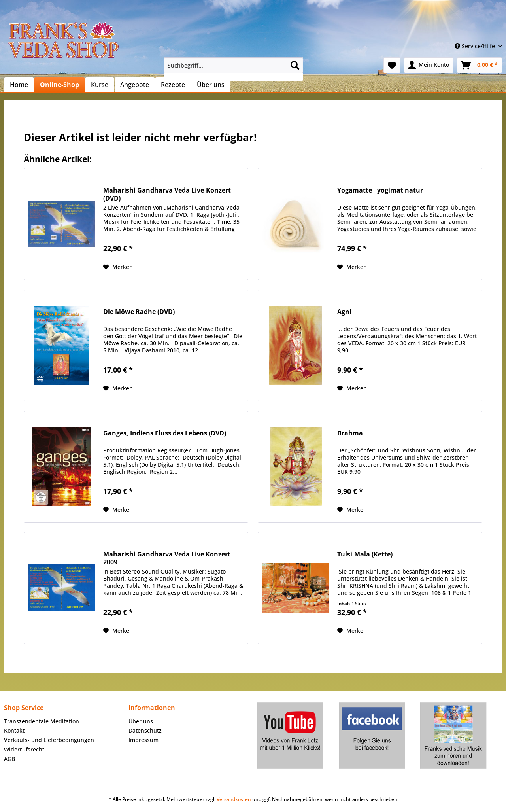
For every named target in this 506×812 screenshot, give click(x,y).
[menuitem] (233, 69)
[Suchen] (295, 65)
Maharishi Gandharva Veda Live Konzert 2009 (167, 558)
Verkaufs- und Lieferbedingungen (49, 740)
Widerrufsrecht (24, 749)
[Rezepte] (173, 85)
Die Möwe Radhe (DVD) (139, 312)
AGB (9, 759)
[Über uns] (211, 85)
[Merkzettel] (392, 65)
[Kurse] (100, 85)
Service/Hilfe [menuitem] (476, 46)
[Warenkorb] (480, 65)
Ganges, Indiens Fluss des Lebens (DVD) (165, 433)
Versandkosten (234, 799)
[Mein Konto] (429, 65)
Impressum (143, 740)
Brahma (350, 433)
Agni (344, 312)
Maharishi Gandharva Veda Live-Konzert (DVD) (167, 194)
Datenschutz (145, 730)
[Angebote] (135, 85)
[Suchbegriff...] (233, 65)
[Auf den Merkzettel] (118, 267)
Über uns (141, 721)
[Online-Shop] (59, 85)
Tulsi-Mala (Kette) (365, 554)
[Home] (19, 85)
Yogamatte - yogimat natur (380, 190)
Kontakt (14, 730)
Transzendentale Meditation (42, 721)
